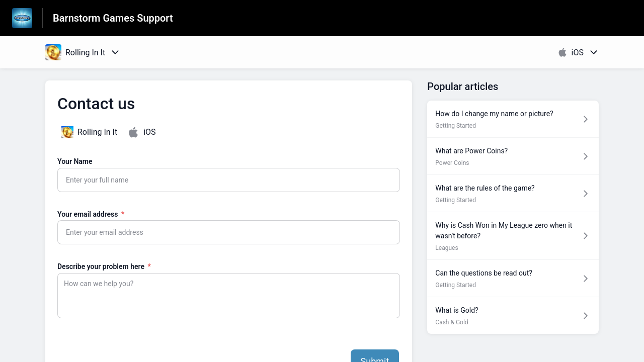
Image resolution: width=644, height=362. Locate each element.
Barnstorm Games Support (113, 18)
